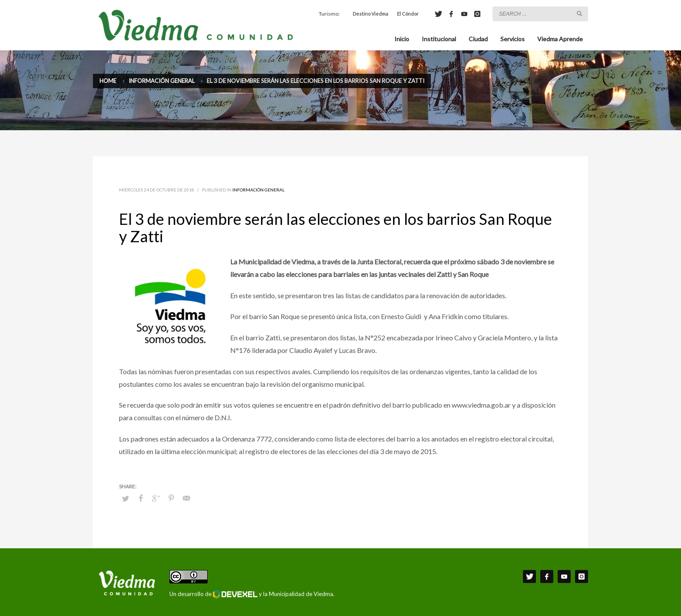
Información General (258, 190)
